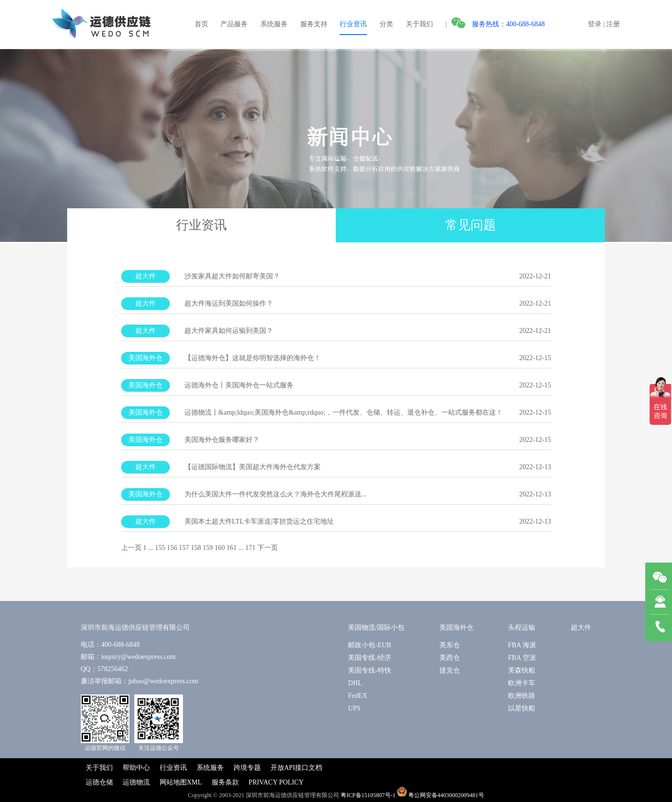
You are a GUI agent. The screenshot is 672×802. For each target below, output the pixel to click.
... (151, 548)
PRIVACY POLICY (276, 782)
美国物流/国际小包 (376, 628)
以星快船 (522, 708)
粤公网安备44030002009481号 (446, 795)
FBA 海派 (522, 645)
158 (196, 548)
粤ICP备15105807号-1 (368, 795)
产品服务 (234, 24)
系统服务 (274, 24)
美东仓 (450, 645)
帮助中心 (136, 768)
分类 (386, 24)
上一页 (131, 548)
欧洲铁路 (522, 696)
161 (232, 548)
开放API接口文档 (297, 768)
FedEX (358, 696)
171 (250, 548)
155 (160, 548)
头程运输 (522, 628)
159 (208, 548)
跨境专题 (247, 768)
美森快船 (522, 670)
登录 (595, 24)
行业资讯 (353, 24)
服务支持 (314, 24)
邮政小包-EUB (370, 645)
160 (220, 548)
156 (172, 548)
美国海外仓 (456, 628)
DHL (355, 683)
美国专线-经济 (370, 658)
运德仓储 (99, 782)
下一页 (268, 548)
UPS (354, 708)
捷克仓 (450, 670)
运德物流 (136, 782)
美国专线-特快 (370, 670)
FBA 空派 (522, 658)
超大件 (581, 628)
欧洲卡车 (522, 683)
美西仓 (450, 658)
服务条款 (225, 782)
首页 (201, 24)
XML (194, 782)
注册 (613, 24)
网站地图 (173, 782)
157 (184, 548)
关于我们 (419, 24)
